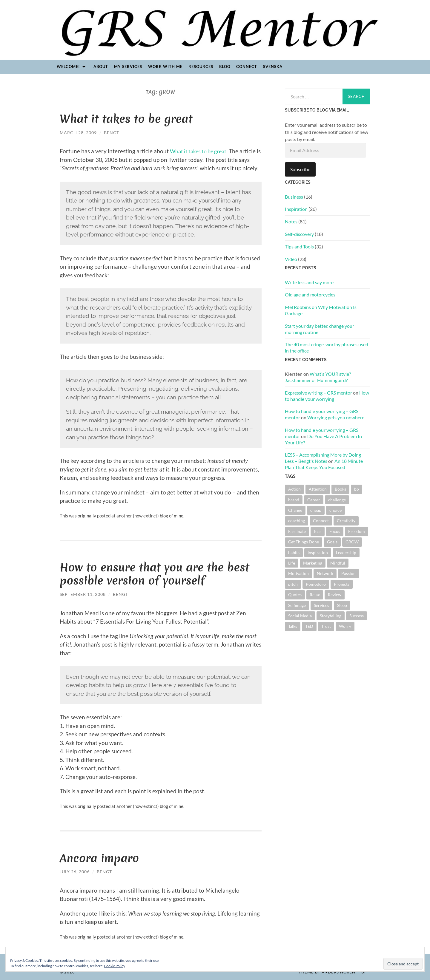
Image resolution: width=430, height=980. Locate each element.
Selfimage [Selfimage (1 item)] (297, 605)
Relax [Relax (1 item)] (315, 595)
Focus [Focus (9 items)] (335, 531)
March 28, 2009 (78, 132)
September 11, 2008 (83, 594)
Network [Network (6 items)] (325, 573)
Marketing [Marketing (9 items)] (313, 563)
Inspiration (296, 209)
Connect (247, 67)
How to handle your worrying (327, 396)
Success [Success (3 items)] (357, 616)
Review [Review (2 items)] (335, 595)
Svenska (273, 67)
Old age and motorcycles (310, 295)
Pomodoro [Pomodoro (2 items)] (316, 584)
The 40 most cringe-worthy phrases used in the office (327, 347)
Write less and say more (309, 282)
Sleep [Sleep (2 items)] (342, 605)
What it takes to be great (127, 119)
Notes (291, 221)
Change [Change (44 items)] (295, 510)
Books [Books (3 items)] (340, 489)
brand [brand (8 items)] (294, 500)
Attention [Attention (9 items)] (318, 489)
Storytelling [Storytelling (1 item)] (331, 616)
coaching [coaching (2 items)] (297, 521)
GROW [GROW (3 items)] (352, 542)
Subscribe (300, 169)
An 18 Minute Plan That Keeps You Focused (324, 464)
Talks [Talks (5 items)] (293, 626)
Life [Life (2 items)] (292, 563)
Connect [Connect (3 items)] (321, 521)
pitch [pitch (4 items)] (293, 584)
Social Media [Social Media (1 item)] (300, 616)
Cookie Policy (115, 966)
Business (294, 197)
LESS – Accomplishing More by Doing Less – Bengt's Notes (323, 458)
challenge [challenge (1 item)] (337, 500)
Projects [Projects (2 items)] (342, 584)
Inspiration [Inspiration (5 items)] (318, 552)
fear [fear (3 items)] (318, 531)
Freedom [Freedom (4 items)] (357, 531)
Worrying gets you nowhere (336, 417)
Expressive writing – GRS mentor (318, 393)
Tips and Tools (299, 246)
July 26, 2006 (75, 871)
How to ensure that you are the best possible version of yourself (155, 574)
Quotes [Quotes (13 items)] (295, 595)
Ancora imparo (100, 857)
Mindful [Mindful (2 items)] (338, 563)
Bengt (112, 132)
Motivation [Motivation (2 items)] (298, 573)
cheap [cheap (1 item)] (316, 510)
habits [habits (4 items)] (294, 552)
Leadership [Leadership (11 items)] (346, 552)
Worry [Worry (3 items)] (345, 626)
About (101, 67)
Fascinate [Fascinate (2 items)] (297, 531)
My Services (128, 67)
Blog (225, 67)
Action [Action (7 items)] (294, 489)
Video (291, 259)
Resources (201, 67)
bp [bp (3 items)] (357, 489)
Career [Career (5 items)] (314, 500)
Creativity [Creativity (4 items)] (346, 521)
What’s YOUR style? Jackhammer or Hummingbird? (318, 377)
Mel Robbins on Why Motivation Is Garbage (321, 310)
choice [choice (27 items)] (335, 510)
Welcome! (68, 67)
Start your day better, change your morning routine (320, 329)
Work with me (165, 67)
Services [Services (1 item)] (321, 605)
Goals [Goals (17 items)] (332, 542)
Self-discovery (299, 234)
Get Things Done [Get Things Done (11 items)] (304, 542)
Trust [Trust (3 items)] (326, 626)
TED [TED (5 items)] (309, 626)
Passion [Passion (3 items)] (348, 573)
